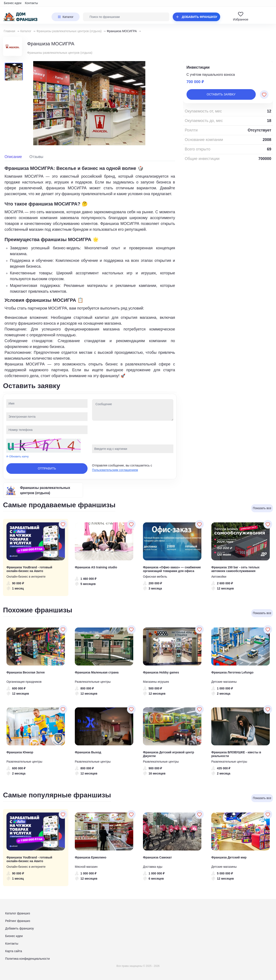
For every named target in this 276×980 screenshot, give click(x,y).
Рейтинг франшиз (18, 921)
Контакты (31, 3)
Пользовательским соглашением (115, 470)
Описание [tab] (13, 157)
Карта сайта (14, 951)
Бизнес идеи (13, 3)
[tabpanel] (90, 272)
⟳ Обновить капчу (17, 457)
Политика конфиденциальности (27, 959)
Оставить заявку (221, 94)
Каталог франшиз (18, 913)
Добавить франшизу (20, 928)
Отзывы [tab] (36, 157)
